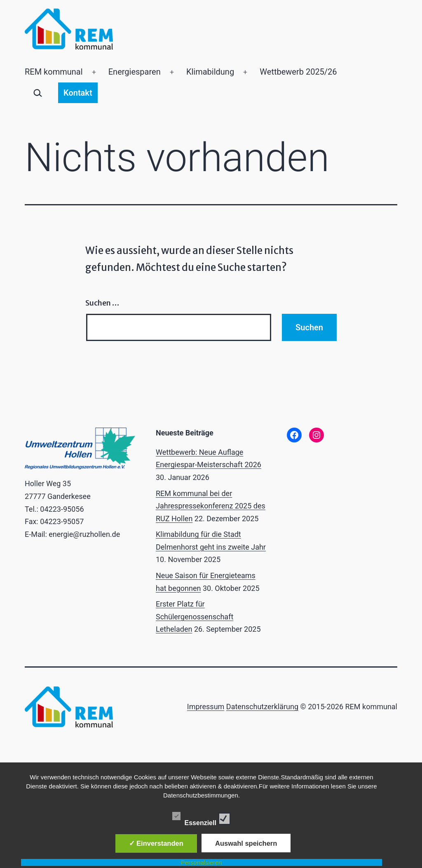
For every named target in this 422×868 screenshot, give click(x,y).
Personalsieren (202, 862)
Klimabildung (210, 72)
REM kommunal (54, 72)
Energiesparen (135, 72)
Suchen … (102, 303)
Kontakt (78, 93)
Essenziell (202, 817)
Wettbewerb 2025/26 (298, 72)
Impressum (206, 707)
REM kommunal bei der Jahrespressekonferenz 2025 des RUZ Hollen (211, 506)
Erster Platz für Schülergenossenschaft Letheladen (195, 616)
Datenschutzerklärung (262, 707)
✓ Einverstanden (156, 843)
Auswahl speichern (246, 843)
